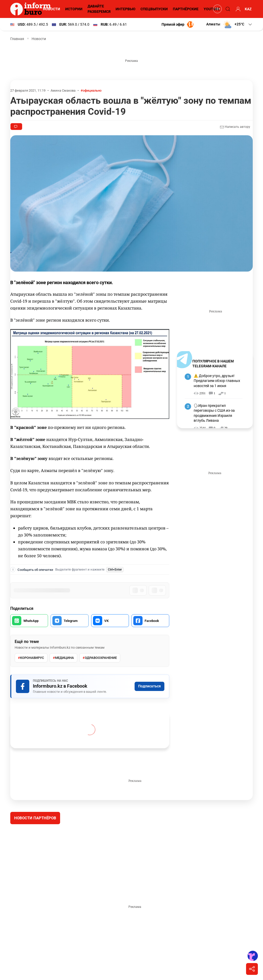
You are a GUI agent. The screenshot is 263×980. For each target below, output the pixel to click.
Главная (17, 39)
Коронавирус (31, 658)
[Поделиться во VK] (110, 621)
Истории (74, 9)
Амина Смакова (63, 90)
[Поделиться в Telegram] (69, 621)
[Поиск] (227, 9)
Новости (51, 9)
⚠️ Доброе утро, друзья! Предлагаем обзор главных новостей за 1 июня (217, 381)
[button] (229, 24)
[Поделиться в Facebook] (150, 621)
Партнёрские (186, 9)
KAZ (248, 9)
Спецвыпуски (154, 9)
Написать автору (235, 127)
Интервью (125, 9)
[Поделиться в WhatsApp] (29, 621)
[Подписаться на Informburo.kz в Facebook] (90, 686)
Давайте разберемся (99, 9)
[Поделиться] (252, 969)
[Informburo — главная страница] (32, 9)
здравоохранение (100, 658)
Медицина (63, 658)
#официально (91, 90)
